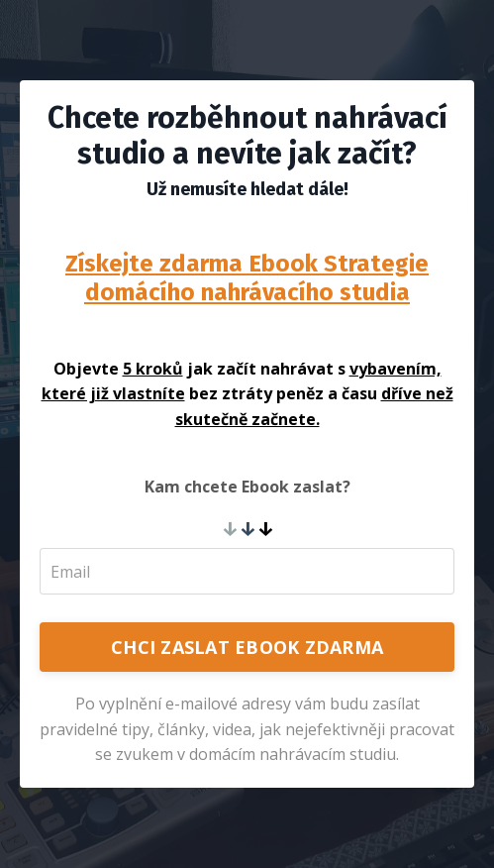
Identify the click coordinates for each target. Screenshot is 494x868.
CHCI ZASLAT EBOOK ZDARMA (247, 647)
